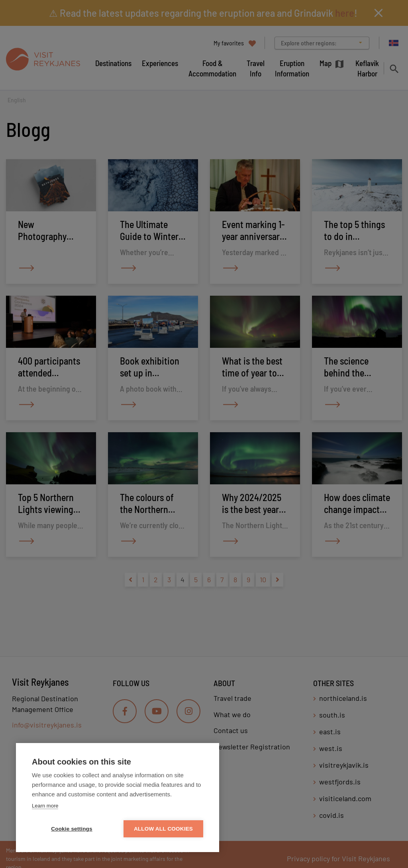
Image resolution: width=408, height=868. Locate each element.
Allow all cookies (163, 829)
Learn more (45, 806)
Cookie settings (72, 829)
